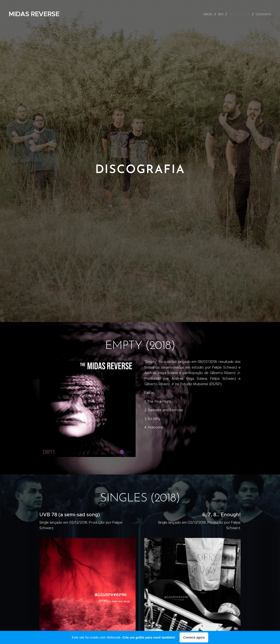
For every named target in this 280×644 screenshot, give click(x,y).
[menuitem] (209, 14)
